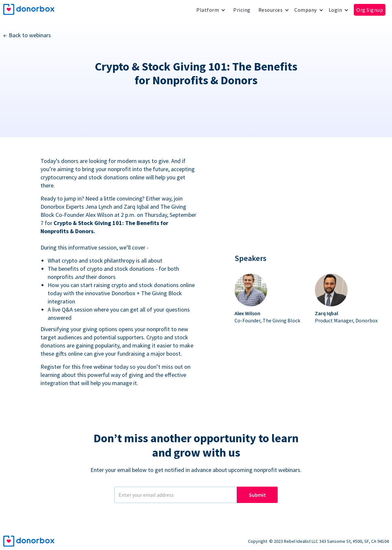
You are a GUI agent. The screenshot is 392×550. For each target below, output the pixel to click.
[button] (211, 10)
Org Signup (370, 10)
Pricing (242, 10)
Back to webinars (30, 35)
